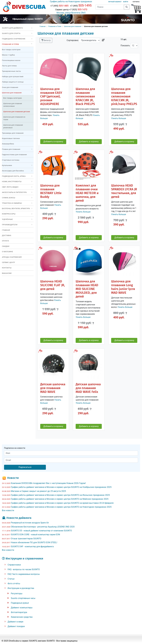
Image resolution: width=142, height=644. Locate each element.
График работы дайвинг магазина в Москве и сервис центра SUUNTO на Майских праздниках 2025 (60, 499)
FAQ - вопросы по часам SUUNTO (24, 569)
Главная (43, 26)
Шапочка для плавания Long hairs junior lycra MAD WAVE (123, 287)
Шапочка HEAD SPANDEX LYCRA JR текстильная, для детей (124, 191)
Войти (126, 2)
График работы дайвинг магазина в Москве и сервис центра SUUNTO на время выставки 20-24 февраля (62, 503)
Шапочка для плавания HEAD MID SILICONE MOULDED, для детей (87, 289)
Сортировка (72, 40)
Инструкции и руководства (21, 588)
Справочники (14, 565)
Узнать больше (119, 118)
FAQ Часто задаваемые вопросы (24, 574)
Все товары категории (11, 49)
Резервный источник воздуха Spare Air (30, 523)
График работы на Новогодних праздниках (71, 1)
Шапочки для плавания (73, 26)
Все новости (8, 510)
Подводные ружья (20, 603)
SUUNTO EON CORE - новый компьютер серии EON (35, 535)
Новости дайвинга (19, 518)
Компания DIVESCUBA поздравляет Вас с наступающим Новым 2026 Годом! (48, 483)
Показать (125, 46)
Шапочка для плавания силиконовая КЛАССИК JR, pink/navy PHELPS (124, 97)
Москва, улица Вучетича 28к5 (71, 13)
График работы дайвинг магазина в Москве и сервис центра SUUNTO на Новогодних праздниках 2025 (61, 507)
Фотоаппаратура (19, 612)
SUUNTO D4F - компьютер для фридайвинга (32, 547)
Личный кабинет (115, 2)
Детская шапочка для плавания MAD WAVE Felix (88, 388)
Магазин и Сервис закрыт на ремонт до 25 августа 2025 (38, 491)
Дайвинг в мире (15, 622)
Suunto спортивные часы (23, 598)
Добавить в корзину (53, 142)
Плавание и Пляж (55, 26)
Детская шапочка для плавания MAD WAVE (53, 388)
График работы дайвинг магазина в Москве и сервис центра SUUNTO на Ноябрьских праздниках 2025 (61, 487)
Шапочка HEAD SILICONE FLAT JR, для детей (53, 285)
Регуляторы (17, 594)
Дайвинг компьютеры (22, 608)
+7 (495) (59, 6)
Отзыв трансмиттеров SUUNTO (26, 539)
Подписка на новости (15, 448)
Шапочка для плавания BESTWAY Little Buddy (51, 191)
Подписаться (25, 467)
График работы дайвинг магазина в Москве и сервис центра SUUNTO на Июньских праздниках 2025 (60, 495)
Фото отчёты (14, 583)
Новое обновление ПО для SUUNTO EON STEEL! (34, 542)
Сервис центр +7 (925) (71, 10)
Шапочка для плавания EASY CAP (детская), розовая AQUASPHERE (51, 97)
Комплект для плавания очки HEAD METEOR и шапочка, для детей (87, 193)
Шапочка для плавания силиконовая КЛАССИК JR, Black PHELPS (85, 97)
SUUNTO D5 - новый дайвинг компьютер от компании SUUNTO (41, 531)
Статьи (11, 579)
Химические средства (22, 617)
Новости (13, 478)
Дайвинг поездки (16, 626)
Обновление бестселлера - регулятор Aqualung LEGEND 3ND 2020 (43, 527)
